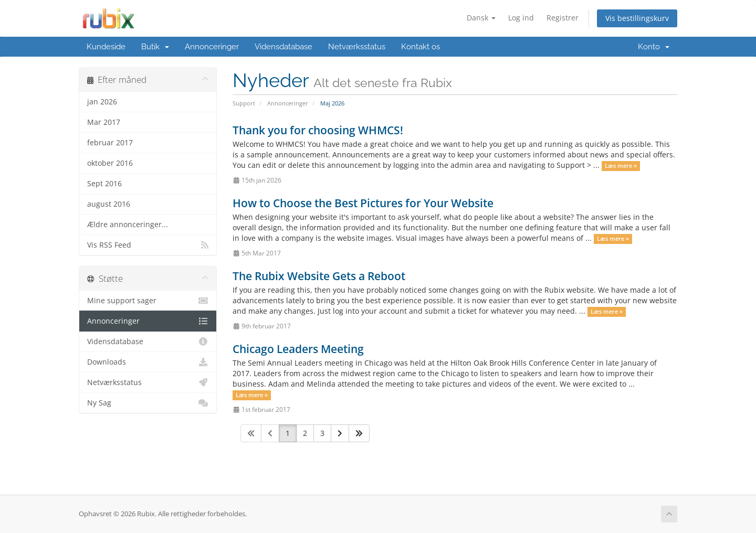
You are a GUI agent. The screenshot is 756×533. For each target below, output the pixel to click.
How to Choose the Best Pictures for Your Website (363, 203)
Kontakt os (421, 47)
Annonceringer (212, 47)
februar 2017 (110, 143)
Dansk (481, 18)
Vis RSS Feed (148, 245)
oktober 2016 (110, 163)
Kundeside (106, 47)
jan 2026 (102, 102)
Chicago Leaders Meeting (298, 349)
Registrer (563, 18)
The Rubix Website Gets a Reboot (319, 276)
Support (244, 103)
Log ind (521, 18)
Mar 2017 (104, 122)
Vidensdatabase (283, 47)
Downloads (148, 362)
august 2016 (109, 204)
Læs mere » (621, 166)
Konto (654, 47)
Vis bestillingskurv (637, 18)
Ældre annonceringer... (128, 225)
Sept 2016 (104, 184)
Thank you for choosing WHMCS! (318, 130)
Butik (155, 47)
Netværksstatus (357, 47)
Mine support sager (148, 301)
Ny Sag (148, 403)
